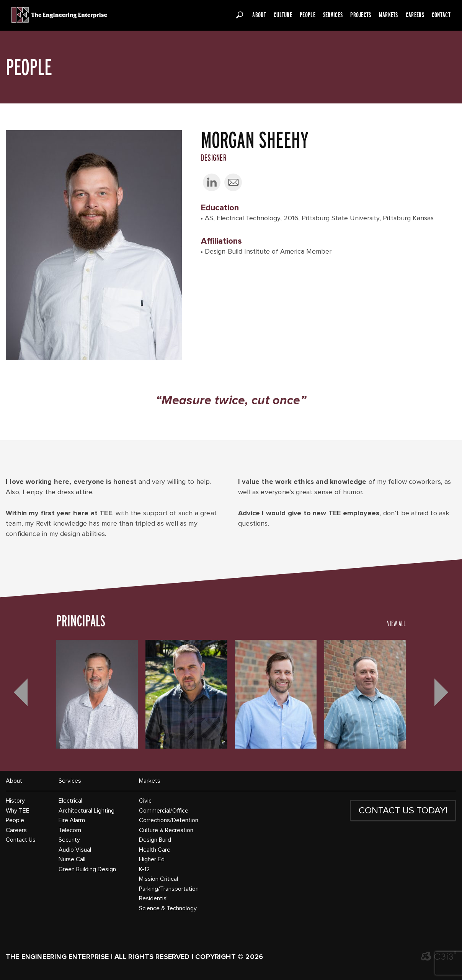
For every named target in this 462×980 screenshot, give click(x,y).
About (259, 15)
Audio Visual (75, 850)
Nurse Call (72, 859)
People (308, 15)
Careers (415, 15)
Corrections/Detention (169, 820)
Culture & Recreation (166, 830)
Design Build (155, 840)
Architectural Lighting (87, 811)
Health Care (155, 850)
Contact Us (21, 840)
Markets (389, 15)
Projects (361, 15)
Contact (441, 15)
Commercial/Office (164, 811)
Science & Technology (168, 908)
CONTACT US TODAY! (403, 811)
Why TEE (18, 811)
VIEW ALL (396, 623)
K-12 (144, 869)
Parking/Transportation (169, 889)
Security (69, 840)
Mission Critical (158, 879)
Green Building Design (87, 869)
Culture (283, 15)
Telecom (70, 830)
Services (333, 15)
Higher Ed (152, 859)
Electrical (70, 801)
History (15, 801)
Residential (153, 898)
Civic (145, 801)
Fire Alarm (72, 820)
